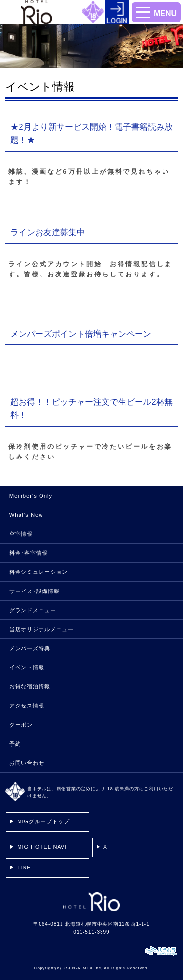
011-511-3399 (91, 932)
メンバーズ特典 (30, 648)
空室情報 (21, 534)
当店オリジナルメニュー (41, 629)
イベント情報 (27, 667)
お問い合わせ (27, 763)
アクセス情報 (27, 706)
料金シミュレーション (39, 572)
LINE (24, 867)
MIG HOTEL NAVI (42, 847)
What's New (26, 515)
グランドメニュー (33, 610)
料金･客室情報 (29, 553)
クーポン (21, 725)
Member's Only (31, 496)
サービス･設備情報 (34, 591)
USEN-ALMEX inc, (82, 968)
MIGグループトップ (43, 821)
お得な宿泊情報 (30, 686)
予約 (15, 744)
